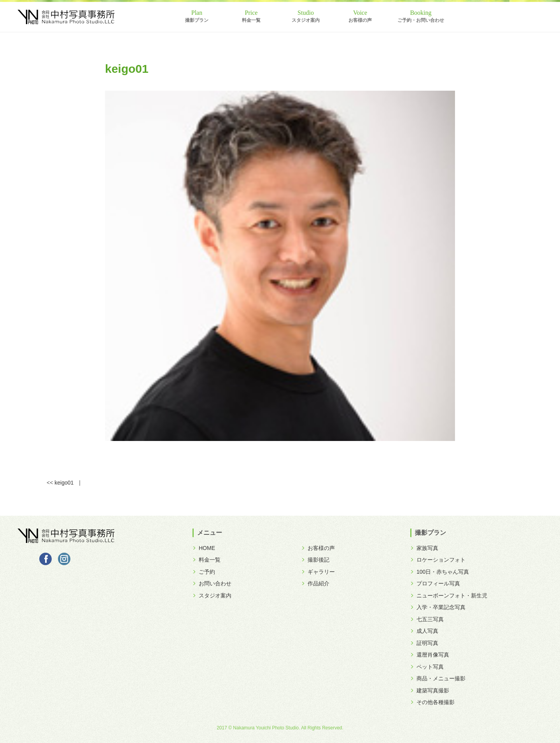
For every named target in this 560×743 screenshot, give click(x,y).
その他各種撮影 (432, 702)
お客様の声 (360, 20)
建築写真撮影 (430, 690)
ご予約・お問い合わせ (421, 20)
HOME (204, 548)
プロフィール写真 (435, 583)
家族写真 (424, 548)
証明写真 (424, 643)
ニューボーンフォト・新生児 (449, 595)
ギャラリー (318, 572)
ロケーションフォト (438, 560)
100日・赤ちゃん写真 (440, 572)
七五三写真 (427, 619)
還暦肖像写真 (430, 655)
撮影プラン (197, 20)
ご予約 (204, 572)
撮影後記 (315, 560)
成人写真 (424, 631)
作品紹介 (315, 583)
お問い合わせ (212, 583)
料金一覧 (251, 20)
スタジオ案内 (306, 20)
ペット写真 (427, 667)
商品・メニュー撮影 (438, 678)
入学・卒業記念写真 (438, 607)
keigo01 (64, 483)
